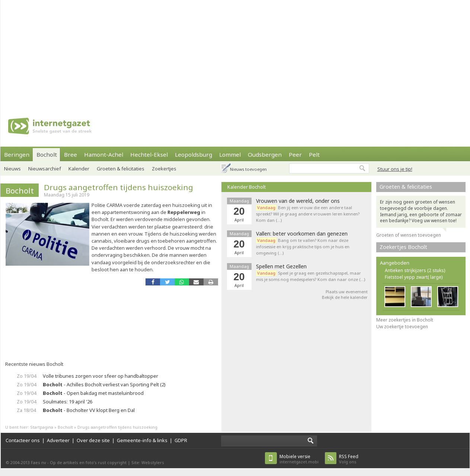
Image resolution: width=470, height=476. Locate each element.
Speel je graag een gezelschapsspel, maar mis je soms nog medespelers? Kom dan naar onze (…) (311, 276)
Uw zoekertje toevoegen (402, 327)
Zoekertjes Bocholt (403, 247)
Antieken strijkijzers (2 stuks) (415, 270)
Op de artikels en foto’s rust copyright (88, 462)
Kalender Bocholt (247, 187)
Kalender (79, 169)
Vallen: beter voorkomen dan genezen (302, 234)
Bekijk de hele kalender (345, 297)
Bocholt (47, 154)
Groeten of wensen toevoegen (409, 235)
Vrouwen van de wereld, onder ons (298, 201)
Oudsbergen (265, 154)
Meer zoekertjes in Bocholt (405, 320)
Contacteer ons (23, 440)
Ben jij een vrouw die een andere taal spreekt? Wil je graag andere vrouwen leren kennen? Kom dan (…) (308, 214)
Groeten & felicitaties (121, 169)
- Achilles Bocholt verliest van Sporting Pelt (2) (104, 384)
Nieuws (12, 169)
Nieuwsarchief (45, 169)
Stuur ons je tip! (395, 169)
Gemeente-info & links (142, 440)
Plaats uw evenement (347, 292)
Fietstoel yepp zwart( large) (414, 277)
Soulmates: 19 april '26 (68, 402)
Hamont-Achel (104, 154)
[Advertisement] (156, 52)
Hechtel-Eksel (149, 154)
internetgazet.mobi (299, 459)
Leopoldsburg (194, 154)
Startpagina (42, 427)
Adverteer (58, 440)
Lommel (230, 154)
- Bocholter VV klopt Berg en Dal (89, 410)
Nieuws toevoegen (248, 169)
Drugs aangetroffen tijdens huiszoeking (119, 187)
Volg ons (349, 459)
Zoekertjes (164, 169)
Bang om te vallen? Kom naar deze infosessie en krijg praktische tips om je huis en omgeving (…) (303, 247)
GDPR (181, 440)
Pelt (314, 154)
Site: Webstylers (148, 462)
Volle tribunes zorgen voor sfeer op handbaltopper (100, 376)
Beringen (17, 154)
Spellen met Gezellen (281, 266)
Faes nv (39, 462)
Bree (71, 154)
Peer (295, 154)
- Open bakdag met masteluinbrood (93, 393)
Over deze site (93, 440)
